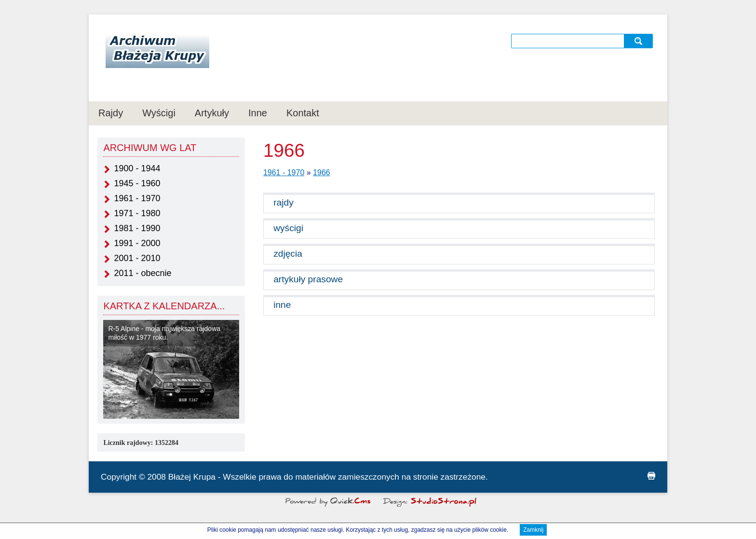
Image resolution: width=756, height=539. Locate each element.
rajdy (283, 202)
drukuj (651, 476)
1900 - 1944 (137, 168)
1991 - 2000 (137, 243)
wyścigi (288, 228)
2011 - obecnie (142, 273)
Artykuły (212, 113)
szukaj (640, 41)
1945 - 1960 (137, 183)
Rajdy (111, 113)
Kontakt (303, 113)
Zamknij (533, 531)
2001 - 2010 (137, 258)
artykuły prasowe (308, 279)
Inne (258, 113)
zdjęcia (288, 254)
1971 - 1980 (137, 213)
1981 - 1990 (137, 228)
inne (282, 305)
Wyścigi (159, 113)
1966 (322, 173)
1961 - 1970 (137, 198)
